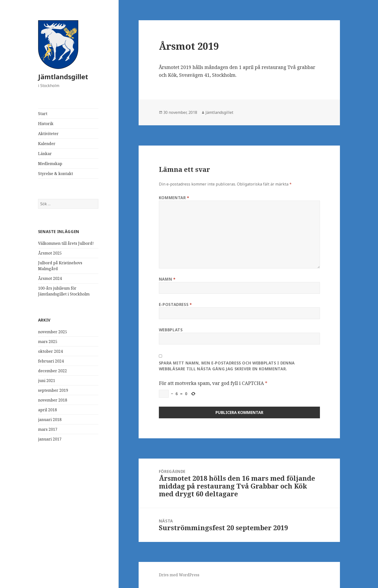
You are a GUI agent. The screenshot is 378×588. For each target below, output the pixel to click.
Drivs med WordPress (179, 575)
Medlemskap (50, 164)
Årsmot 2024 (50, 278)
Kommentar (174, 198)
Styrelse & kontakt (56, 174)
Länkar (45, 154)
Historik (46, 124)
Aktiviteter (48, 134)
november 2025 (53, 332)
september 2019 (53, 390)
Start (43, 114)
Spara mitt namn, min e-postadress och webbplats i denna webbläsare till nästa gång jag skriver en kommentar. (227, 366)
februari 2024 (51, 361)
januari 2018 (50, 420)
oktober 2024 (50, 351)
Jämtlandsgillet (63, 77)
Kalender (47, 144)
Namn (167, 279)
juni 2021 (47, 381)
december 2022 (52, 371)
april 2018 (47, 410)
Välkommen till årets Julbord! (66, 243)
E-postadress (175, 304)
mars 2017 (48, 429)
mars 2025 (48, 342)
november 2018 (53, 400)
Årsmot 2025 (50, 253)
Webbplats (171, 330)
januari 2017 (50, 439)
